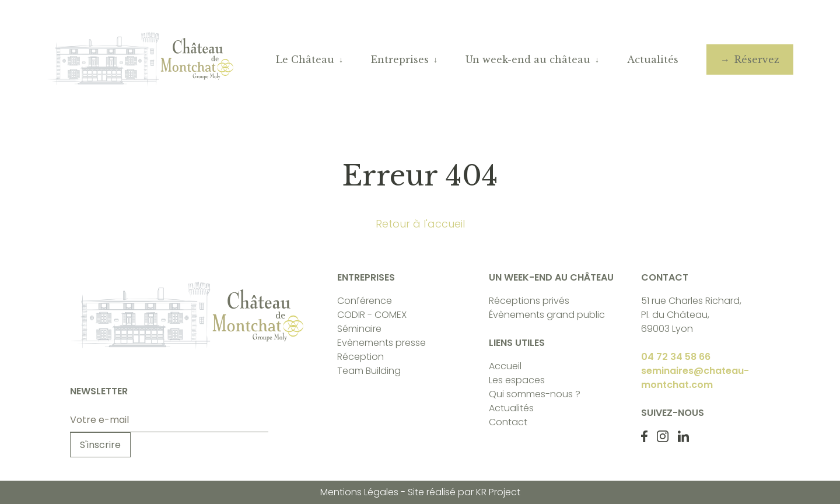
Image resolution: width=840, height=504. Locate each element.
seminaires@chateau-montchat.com (695, 378)
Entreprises (400, 60)
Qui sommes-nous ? (535, 394)
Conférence (365, 301)
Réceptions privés (529, 301)
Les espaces (517, 380)
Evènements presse (381, 343)
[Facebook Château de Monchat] (644, 436)
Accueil (505, 366)
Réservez (757, 60)
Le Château (305, 60)
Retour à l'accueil (420, 224)
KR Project (498, 492)
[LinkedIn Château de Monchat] (683, 436)
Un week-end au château (528, 60)
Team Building (369, 371)
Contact (508, 422)
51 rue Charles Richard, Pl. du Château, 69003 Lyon (691, 315)
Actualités (653, 60)
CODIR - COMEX (372, 315)
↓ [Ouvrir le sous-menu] (341, 60)
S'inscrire (100, 445)
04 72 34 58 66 (676, 357)
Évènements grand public (547, 315)
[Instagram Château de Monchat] (663, 436)
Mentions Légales (359, 492)
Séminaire (359, 329)
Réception (360, 357)
